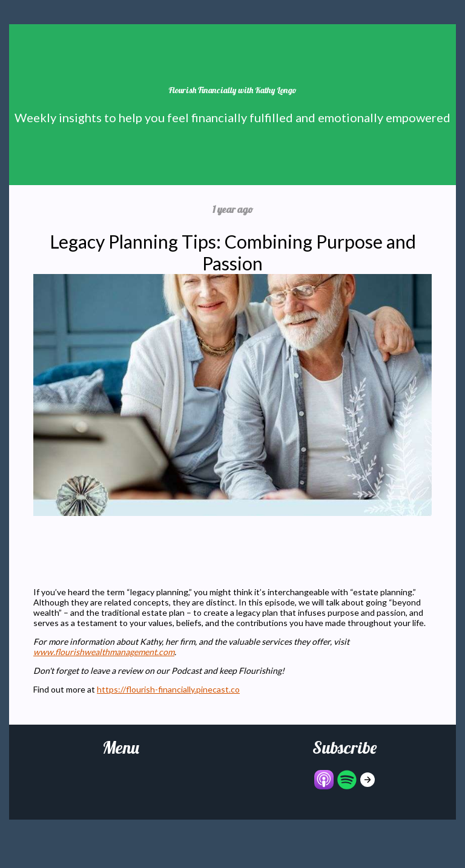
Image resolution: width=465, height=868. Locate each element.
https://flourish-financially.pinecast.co (168, 689)
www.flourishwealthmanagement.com (104, 652)
